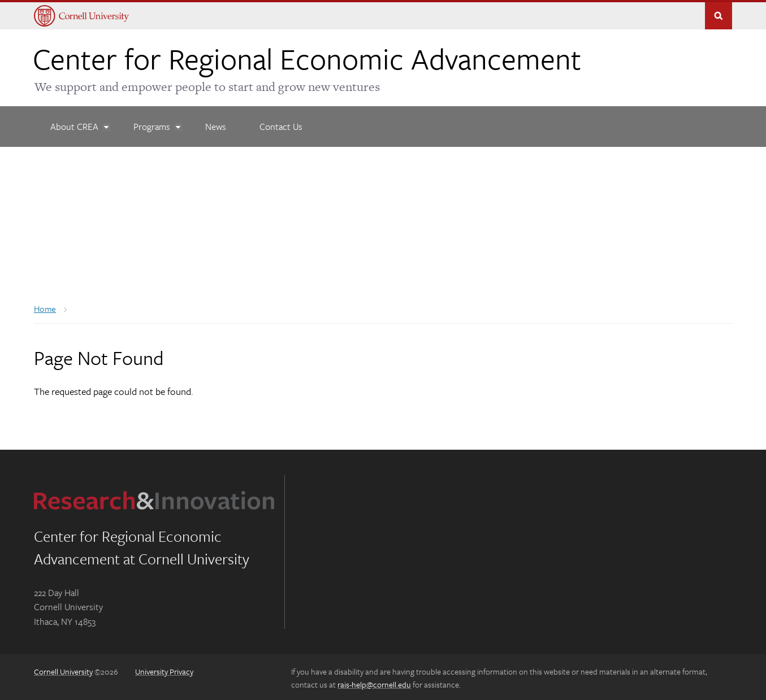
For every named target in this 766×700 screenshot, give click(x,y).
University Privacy (164, 669)
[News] (216, 124)
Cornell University (63, 669)
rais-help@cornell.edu (374, 682)
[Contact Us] (281, 124)
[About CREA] (75, 124)
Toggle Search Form (719, 14)
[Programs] (153, 124)
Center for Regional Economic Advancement (307, 56)
